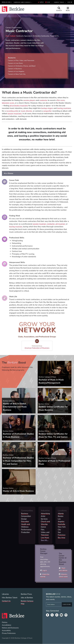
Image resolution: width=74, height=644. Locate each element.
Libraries (5, 594)
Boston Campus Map (27, 602)
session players (29, 100)
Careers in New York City (17, 74)
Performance (26, 529)
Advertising (45, 513)
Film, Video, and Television (45, 532)
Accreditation (7, 625)
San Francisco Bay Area (62, 535)
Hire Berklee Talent (10, 598)
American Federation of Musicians (38, 345)
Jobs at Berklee (27, 598)
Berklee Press (26, 594)
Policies (5, 622)
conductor (43, 100)
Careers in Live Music (15, 63)
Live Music (45, 538)
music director (26, 111)
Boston (61, 516)
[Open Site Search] (59, 9)
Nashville (61, 524)
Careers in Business (15, 69)
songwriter (47, 111)
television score (8, 103)
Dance (43, 527)
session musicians (15, 114)
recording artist (12, 111)
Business (25, 513)
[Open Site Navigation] (68, 9)
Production (25, 532)
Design (24, 519)
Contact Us (6, 601)
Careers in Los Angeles (16, 71)
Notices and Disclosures (10, 628)
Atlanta (61, 513)
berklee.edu (6, 2)
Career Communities (14, 28)
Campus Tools (59, 2)
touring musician (16, 227)
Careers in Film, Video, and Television (21, 61)
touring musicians (64, 108)
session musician (39, 224)
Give (48, 2)
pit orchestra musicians (19, 106)
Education (25, 521)
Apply (41, 2)
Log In (70, 2)
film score (61, 100)
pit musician (60, 224)
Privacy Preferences (9, 633)
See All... (45, 540)
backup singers (47, 108)
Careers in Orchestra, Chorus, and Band (22, 66)
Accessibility (6, 630)
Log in (45, 570)
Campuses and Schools (22, 2)
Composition (26, 516)
